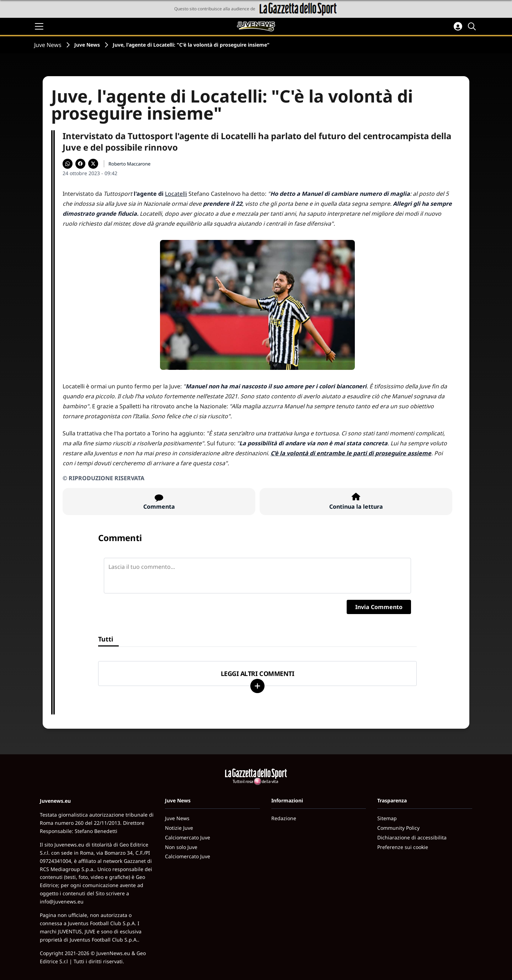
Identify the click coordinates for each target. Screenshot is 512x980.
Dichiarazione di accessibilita (412, 837)
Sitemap (387, 818)
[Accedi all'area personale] (458, 26)
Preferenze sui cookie (403, 847)
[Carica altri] (257, 686)
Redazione (284, 818)
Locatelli (176, 194)
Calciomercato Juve (188, 837)
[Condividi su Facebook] (80, 164)
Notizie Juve (179, 828)
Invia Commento (379, 607)
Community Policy (398, 828)
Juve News (48, 45)
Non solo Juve (181, 847)
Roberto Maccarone (129, 164)
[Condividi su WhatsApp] (68, 164)
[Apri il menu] (39, 26)
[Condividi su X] (93, 164)
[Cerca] (473, 26)
